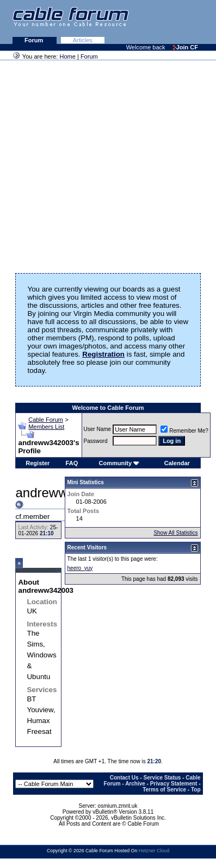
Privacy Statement (174, 784)
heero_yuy (80, 568)
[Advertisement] (102, 163)
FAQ (72, 463)
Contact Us (124, 778)
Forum (35, 40)
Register (38, 463)
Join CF (186, 47)
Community (119, 463)
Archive (135, 784)
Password (96, 441)
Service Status (162, 778)
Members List (46, 427)
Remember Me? (184, 431)
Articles (83, 40)
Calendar (177, 463)
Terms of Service (164, 790)
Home (68, 56)
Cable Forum (46, 420)
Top (196, 790)
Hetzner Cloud (154, 851)
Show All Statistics (175, 533)
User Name (98, 429)
